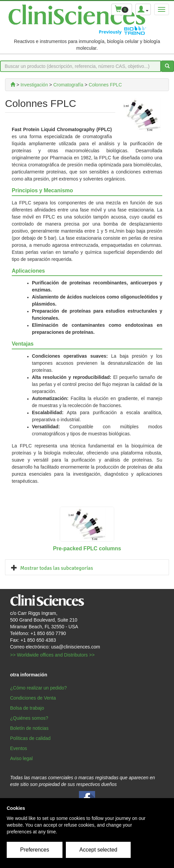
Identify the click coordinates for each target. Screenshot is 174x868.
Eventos (19, 748)
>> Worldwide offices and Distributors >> (52, 655)
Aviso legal (21, 758)
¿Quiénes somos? (29, 718)
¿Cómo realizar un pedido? (38, 688)
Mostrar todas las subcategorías (57, 568)
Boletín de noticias (29, 728)
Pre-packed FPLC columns (87, 548)
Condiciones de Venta (33, 698)
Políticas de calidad (30, 738)
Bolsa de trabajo (27, 708)
